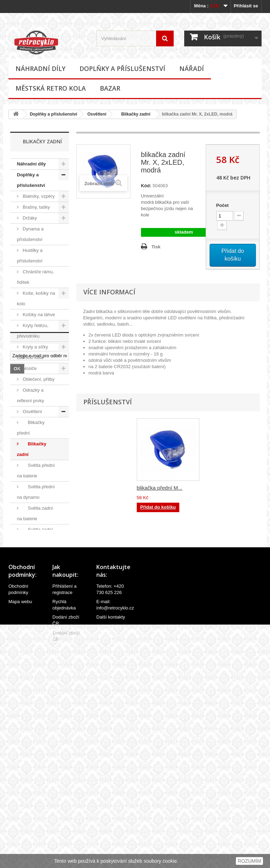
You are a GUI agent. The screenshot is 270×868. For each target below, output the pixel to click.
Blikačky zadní (133, 114)
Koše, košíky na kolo (36, 298)
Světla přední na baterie (36, 471)
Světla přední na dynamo (36, 492)
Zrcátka (30, 637)
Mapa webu (20, 821)
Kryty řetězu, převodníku (33, 331)
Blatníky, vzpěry (38, 196)
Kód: (146, 186)
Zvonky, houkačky (28, 621)
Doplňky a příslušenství (122, 68)
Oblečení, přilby (38, 379)
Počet (222, 205)
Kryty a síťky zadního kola (33, 352)
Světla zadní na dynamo (35, 535)
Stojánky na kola (39, 594)
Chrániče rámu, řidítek (35, 277)
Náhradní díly (40, 68)
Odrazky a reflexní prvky (30, 395)
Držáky (29, 218)
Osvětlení (97, 114)
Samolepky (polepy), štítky (32, 578)
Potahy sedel (35, 562)
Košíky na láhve (38, 315)
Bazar (110, 88)
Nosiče (29, 368)
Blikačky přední (31, 428)
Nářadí (192, 68)
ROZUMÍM (249, 861)
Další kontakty (111, 837)
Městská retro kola (51, 88)
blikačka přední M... (160, 488)
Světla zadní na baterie (35, 513)
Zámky (29, 605)
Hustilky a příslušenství (30, 256)
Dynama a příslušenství (30, 234)
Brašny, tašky (36, 207)
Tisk (156, 247)
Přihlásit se (246, 6)
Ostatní (32, 551)
